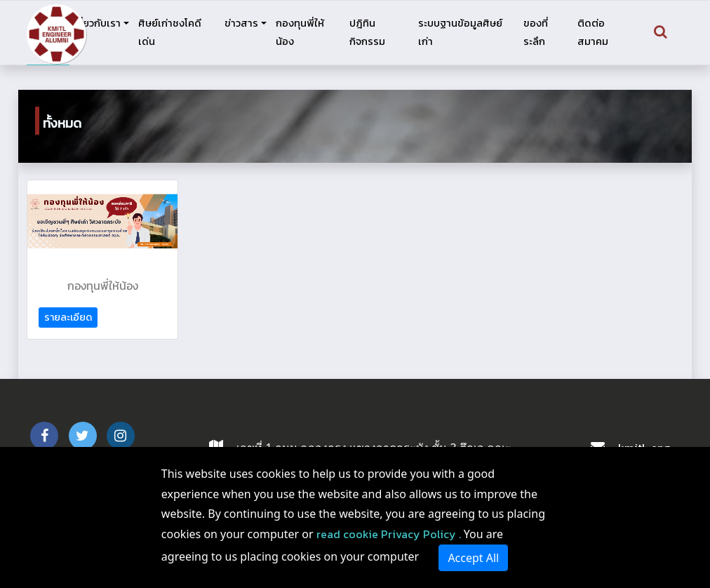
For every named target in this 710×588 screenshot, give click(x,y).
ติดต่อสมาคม (593, 32)
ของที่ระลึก (536, 32)
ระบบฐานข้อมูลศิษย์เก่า (460, 32)
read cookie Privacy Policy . (389, 534)
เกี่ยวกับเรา (97, 23)
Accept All (473, 558)
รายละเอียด (68, 318)
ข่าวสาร (241, 23)
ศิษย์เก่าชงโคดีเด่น (170, 32)
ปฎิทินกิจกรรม (367, 32)
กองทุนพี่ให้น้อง (300, 32)
